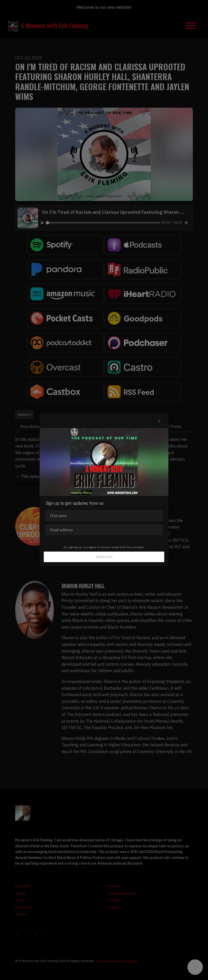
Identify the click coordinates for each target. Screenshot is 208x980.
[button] (160, 421)
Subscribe (104, 557)
